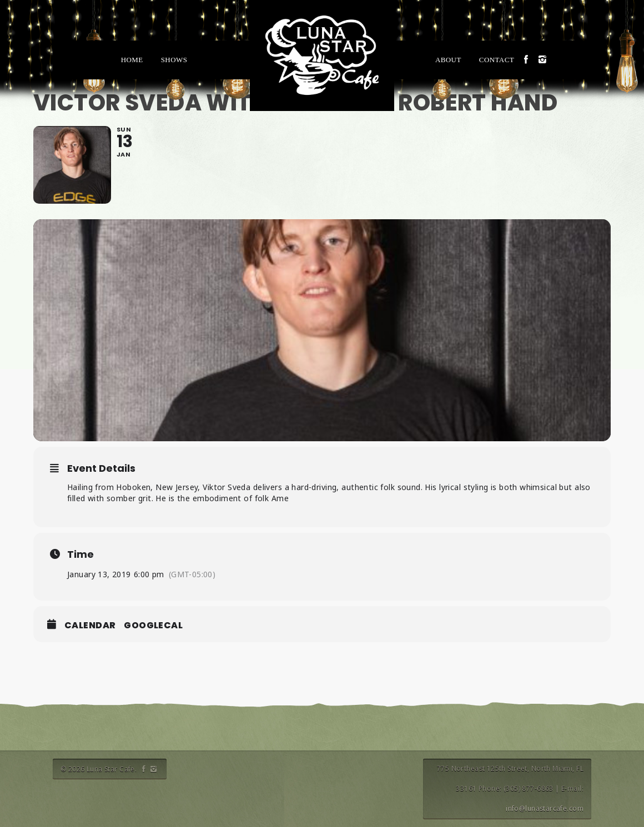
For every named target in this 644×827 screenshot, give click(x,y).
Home (132, 60)
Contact (497, 60)
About (448, 60)
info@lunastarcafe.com (545, 808)
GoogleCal (153, 626)
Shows (174, 60)
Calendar (90, 626)
